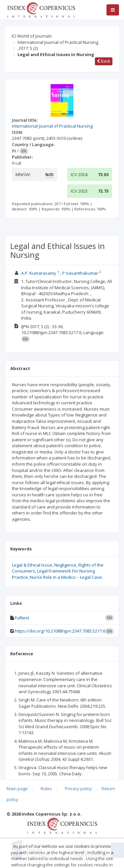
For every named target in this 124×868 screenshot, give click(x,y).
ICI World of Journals (32, 36)
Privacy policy (78, 789)
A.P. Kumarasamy (39, 273)
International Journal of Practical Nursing (58, 42)
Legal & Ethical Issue (32, 565)
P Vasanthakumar (80, 273)
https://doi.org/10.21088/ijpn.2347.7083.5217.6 (60, 631)
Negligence (65, 565)
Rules (46, 789)
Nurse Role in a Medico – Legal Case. (66, 577)
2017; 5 (28, 48)
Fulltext (22, 618)
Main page (17, 789)
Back (104, 61)
